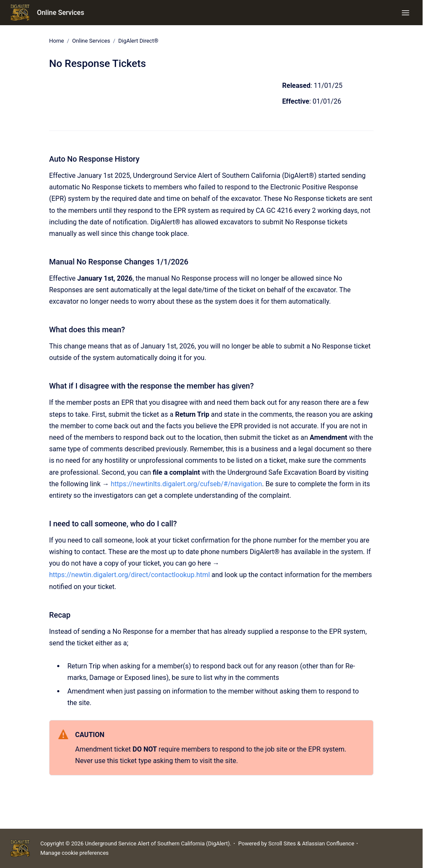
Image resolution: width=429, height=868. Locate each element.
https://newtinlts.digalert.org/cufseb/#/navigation (186, 484)
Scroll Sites (282, 843)
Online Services (60, 13)
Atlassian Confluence (328, 843)
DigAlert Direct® (138, 41)
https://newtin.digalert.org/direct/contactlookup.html (130, 575)
